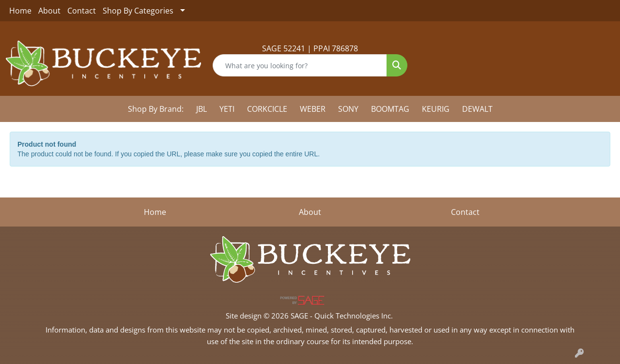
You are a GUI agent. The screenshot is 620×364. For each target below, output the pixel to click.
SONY (348, 109)
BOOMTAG (390, 109)
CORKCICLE (267, 109)
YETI (227, 109)
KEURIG (436, 109)
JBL (201, 109)
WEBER (313, 109)
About (49, 11)
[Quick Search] (300, 65)
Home (20, 11)
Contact (82, 11)
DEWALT (477, 109)
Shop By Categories (138, 11)
